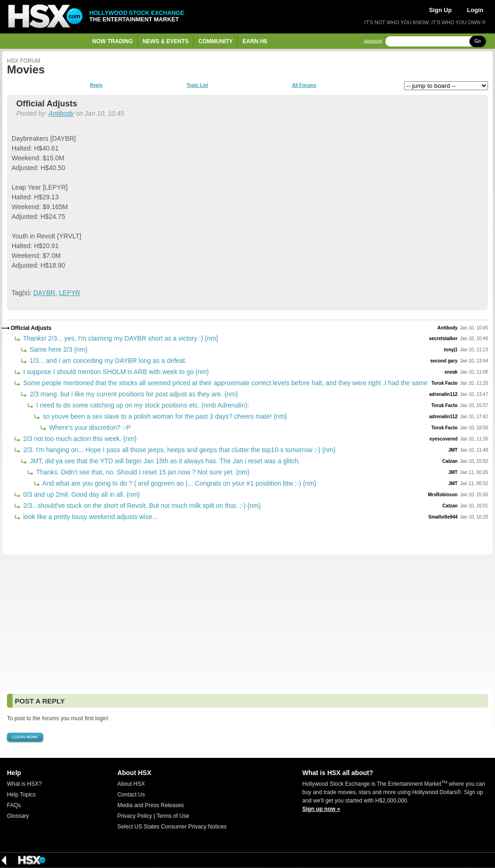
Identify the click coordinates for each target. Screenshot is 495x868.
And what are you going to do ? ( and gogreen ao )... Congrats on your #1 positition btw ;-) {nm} (179, 483)
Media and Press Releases (151, 805)
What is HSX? (24, 784)
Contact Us (131, 795)
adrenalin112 (443, 394)
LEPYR (70, 293)
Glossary (18, 816)
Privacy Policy (135, 816)
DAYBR (44, 293)
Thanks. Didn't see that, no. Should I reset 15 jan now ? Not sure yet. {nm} (142, 472)
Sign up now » (321, 809)
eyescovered (444, 439)
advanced (373, 41)
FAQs (14, 805)
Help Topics (21, 795)
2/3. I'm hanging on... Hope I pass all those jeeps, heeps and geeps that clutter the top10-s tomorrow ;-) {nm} (179, 450)
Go (478, 41)
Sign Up (440, 10)
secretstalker (443, 339)
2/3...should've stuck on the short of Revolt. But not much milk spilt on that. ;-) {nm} (141, 506)
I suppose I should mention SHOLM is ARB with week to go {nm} (115, 372)
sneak (451, 372)
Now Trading (113, 41)
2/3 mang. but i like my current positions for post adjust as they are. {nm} (133, 394)
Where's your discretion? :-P (89, 427)
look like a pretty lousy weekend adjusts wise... (89, 517)
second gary (444, 361)
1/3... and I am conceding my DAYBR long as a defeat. (107, 361)
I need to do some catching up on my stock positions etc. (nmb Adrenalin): (142, 405)
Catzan (450, 461)
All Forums (304, 85)
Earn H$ (255, 41)
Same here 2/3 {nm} (58, 349)
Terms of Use (173, 816)
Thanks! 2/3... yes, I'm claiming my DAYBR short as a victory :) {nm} (120, 338)
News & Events (166, 41)
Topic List (197, 85)
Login (475, 10)
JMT (453, 450)
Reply (96, 85)
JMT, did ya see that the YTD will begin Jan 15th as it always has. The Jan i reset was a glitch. (164, 461)
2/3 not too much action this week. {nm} (79, 439)
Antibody (61, 113)
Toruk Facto (444, 383)
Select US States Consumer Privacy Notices (172, 827)
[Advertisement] (247, 622)
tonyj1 (451, 350)
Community (215, 41)
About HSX (131, 784)
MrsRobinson (443, 495)
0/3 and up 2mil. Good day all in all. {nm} (81, 494)
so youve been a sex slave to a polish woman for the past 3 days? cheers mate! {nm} (164, 416)
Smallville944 (443, 517)
